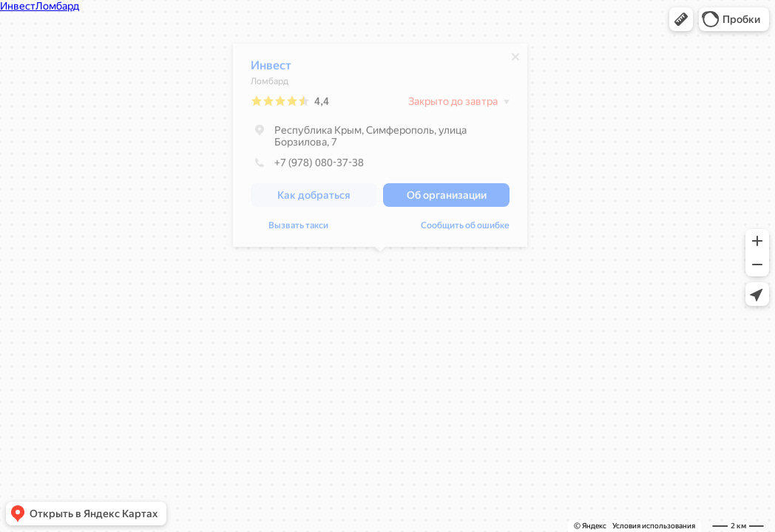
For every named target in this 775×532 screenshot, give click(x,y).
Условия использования (654, 526)
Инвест (271, 69)
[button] (681, 19)
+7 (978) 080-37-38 (307, 166)
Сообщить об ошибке (295, 229)
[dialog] (380, 149)
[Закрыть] (515, 61)
